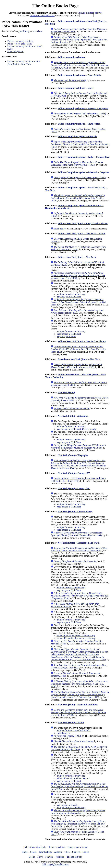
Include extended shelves (90, 13)
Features (49, 857)
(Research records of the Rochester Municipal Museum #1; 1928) (78, 446)
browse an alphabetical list (42, 16)
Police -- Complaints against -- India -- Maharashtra (84, 157)
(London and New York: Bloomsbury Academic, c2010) (79, 65)
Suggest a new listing (78, 847)
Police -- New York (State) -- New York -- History (82, 341)
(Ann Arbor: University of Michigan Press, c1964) (79, 549)
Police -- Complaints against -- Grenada (77, 136)
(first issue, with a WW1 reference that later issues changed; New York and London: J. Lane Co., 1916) (79, 684)
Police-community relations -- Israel (76, 88)
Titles (67, 852)
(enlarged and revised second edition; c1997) (77, 311)
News (40, 857)
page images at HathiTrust (69, 297)
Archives (60, 857)
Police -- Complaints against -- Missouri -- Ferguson (83, 172)
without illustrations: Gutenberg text (73, 778)
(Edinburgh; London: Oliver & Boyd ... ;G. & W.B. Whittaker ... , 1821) (79, 654)
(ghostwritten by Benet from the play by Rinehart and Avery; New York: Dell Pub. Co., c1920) (78, 824)
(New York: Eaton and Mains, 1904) (77, 534)
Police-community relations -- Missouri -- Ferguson (83, 108)
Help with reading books (35, 847)
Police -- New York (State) (20, 44)
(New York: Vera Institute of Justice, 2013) (79, 40)
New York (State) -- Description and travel (79, 543)
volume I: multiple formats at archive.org (76, 636)
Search (34, 852)
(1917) (79, 748)
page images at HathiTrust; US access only (76, 429)
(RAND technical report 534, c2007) (78, 275)
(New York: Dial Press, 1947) (78, 302)
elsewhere (38, 31)
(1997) (77, 163)
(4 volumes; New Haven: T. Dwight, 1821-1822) (79, 666)
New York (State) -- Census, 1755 (74, 473)
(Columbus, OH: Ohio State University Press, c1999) (78, 349)
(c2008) (70, 80)
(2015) (80, 114)
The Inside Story (75, 857)
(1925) (67, 736)
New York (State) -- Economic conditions (78, 705)
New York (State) (15, 52)
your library (24, 31)
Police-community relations (20, 41)
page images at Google (67, 805)
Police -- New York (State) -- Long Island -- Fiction (83, 223)
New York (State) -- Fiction (71, 723)
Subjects (76, 852)
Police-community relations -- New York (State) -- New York (24, 63)
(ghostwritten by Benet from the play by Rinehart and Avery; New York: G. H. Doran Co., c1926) (79, 786)
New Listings (46, 852)
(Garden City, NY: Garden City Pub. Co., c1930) (78, 198)
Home (25, 852)
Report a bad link (57, 847)
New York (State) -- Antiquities (73, 416)
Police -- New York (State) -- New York (77, 257)
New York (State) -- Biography (73, 455)
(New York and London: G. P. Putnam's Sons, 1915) (80, 695)
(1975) (80, 144)
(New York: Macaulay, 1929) (77, 366)
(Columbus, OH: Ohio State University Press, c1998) (78, 712)
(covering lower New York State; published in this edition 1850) (78, 480)
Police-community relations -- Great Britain (79, 75)
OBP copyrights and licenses (55, 864)
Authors (58, 852)
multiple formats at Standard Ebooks (73, 730)
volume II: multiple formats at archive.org (76, 638)
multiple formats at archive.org (71, 294)
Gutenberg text (63, 733)
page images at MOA (66, 336)
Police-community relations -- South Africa (79, 124)
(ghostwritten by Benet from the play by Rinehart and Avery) (78, 812)
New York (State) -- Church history (75, 512)
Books (32, 857)
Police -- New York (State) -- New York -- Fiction (82, 234)
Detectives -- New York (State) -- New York (79, 359)
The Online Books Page (55, 6)
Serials (86, 852)
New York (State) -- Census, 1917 (74, 488)
